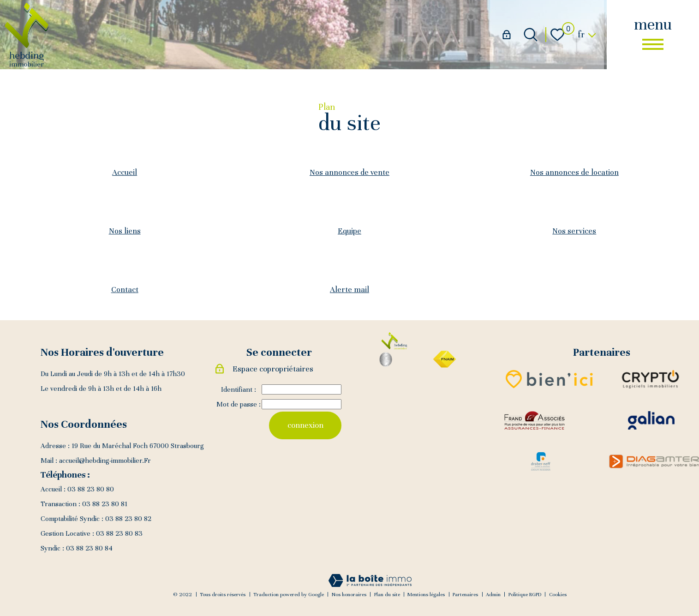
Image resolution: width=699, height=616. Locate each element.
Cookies (558, 594)
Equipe (349, 231)
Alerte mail (349, 290)
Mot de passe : (239, 405)
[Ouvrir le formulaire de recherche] (531, 35)
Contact (125, 290)
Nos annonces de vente (349, 172)
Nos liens (125, 231)
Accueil (125, 172)
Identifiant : (239, 390)
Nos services (574, 231)
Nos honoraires (349, 594)
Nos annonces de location (574, 172)
